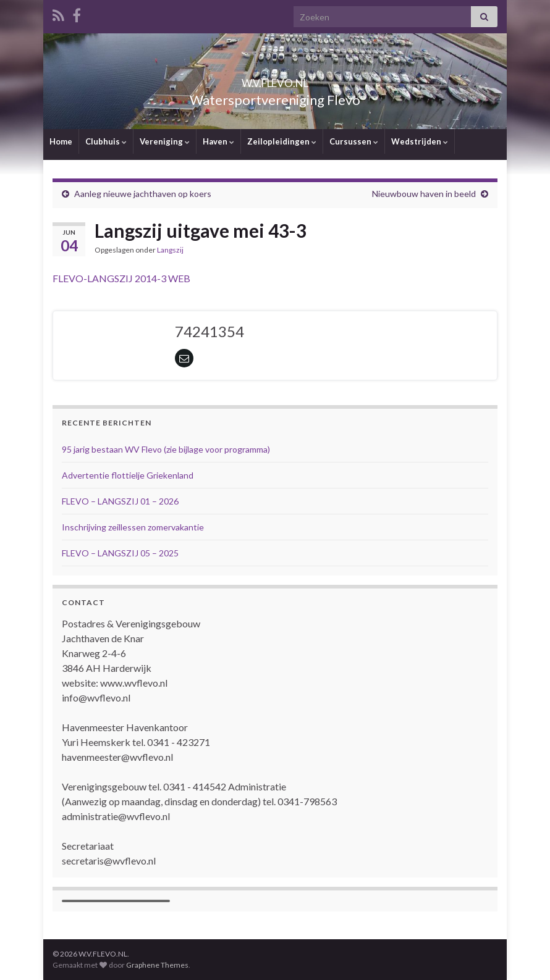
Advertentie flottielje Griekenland (128, 475)
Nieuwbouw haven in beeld (424, 194)
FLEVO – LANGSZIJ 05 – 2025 (120, 553)
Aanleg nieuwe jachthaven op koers (143, 194)
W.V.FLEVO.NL (275, 79)
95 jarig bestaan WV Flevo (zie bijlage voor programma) (166, 449)
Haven (218, 141)
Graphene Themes (157, 965)
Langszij (170, 250)
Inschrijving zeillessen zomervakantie (133, 527)
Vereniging (165, 141)
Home (61, 141)
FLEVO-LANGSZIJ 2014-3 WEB (121, 278)
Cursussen (354, 141)
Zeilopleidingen (282, 141)
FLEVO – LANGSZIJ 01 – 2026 (120, 501)
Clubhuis (106, 141)
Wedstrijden (420, 141)
